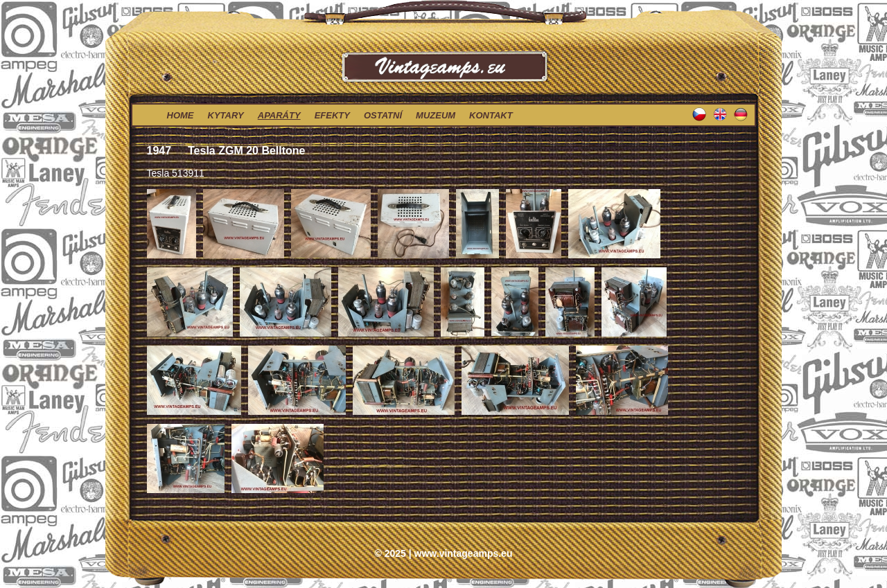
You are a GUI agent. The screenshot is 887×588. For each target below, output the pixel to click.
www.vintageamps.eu (464, 553)
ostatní (383, 115)
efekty (332, 115)
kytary (226, 115)
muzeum (436, 115)
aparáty (279, 115)
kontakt (491, 115)
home (181, 115)
